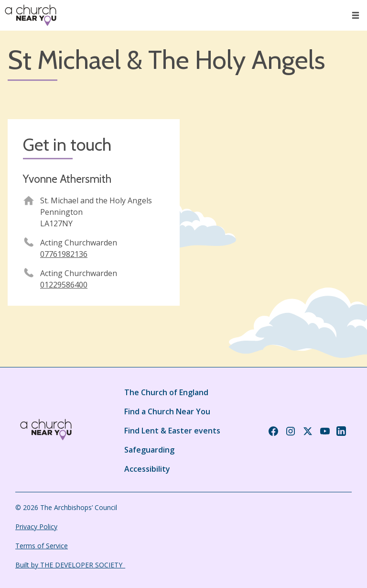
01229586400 (64, 285)
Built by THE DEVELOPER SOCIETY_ (70, 565)
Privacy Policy (36, 527)
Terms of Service (42, 546)
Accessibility (147, 469)
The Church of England (166, 392)
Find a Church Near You (167, 411)
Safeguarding (149, 450)
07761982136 (64, 254)
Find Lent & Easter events (172, 431)
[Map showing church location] (273, 205)
